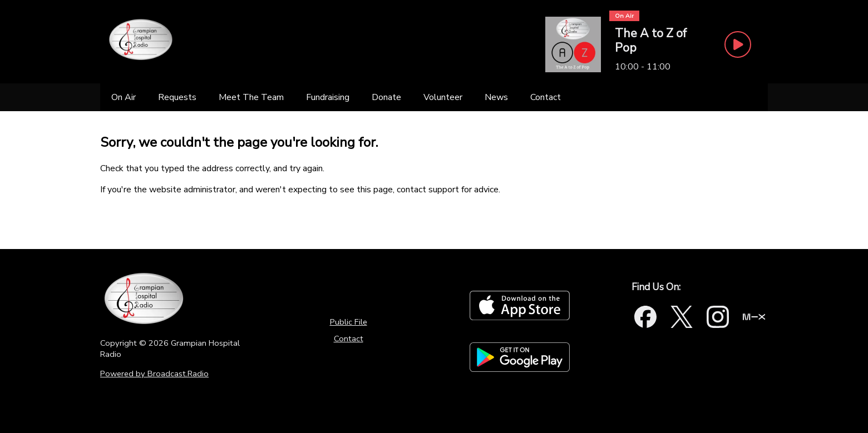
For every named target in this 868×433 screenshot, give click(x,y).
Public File (349, 322)
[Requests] (177, 97)
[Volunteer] (443, 97)
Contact (349, 339)
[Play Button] (738, 44)
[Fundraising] (328, 97)
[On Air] (124, 97)
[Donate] (386, 97)
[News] (496, 97)
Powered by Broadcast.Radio (154, 374)
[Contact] (546, 97)
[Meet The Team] (251, 97)
